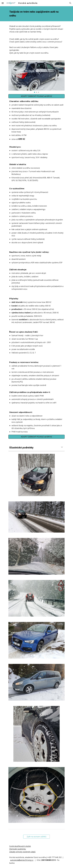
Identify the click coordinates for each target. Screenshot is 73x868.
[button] (3, 3)
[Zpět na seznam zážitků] (36, 837)
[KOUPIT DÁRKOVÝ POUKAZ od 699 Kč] (36, 96)
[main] (36, 14)
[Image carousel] (36, 77)
